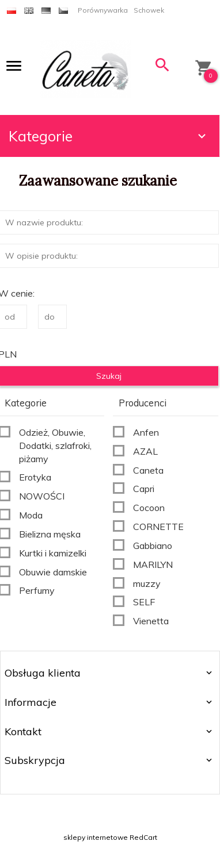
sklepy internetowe (96, 837)
